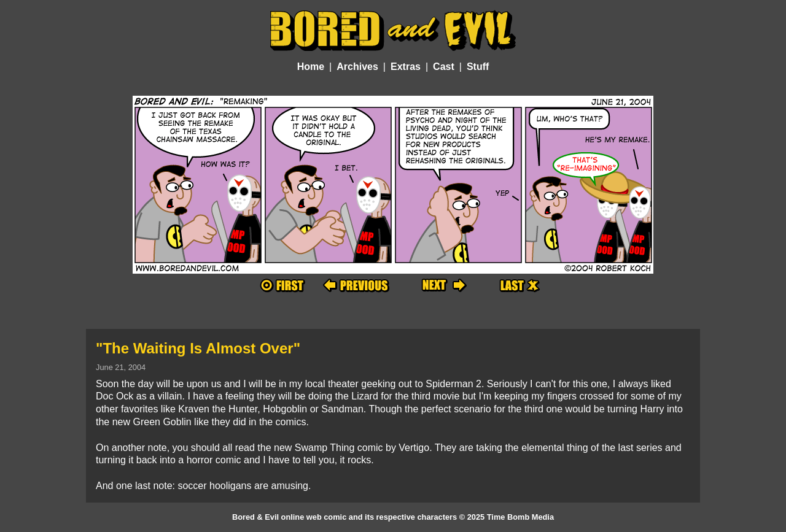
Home (311, 67)
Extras (406, 67)
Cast (444, 67)
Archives (357, 67)
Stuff (478, 67)
